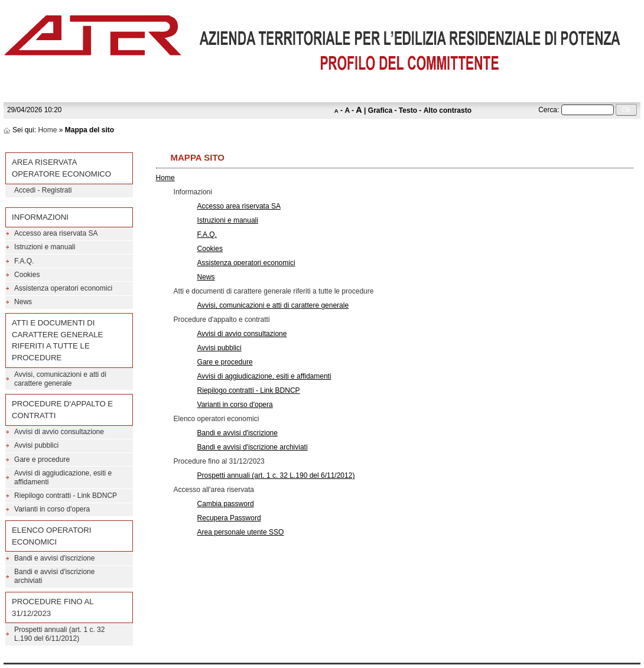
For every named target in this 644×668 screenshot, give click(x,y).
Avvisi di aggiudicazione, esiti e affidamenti (264, 376)
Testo (408, 110)
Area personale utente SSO (241, 532)
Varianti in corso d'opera (235, 405)
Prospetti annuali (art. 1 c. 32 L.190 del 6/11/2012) (276, 475)
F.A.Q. (207, 234)
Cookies (210, 249)
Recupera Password (229, 518)
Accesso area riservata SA (239, 206)
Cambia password (226, 504)
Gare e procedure (225, 362)
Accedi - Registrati (43, 190)
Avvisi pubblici (219, 348)
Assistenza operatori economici (246, 263)
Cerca (548, 110)
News (206, 277)
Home (47, 130)
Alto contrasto (448, 110)
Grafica (380, 110)
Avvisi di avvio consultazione (242, 334)
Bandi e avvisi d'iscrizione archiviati (253, 447)
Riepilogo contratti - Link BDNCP (249, 390)
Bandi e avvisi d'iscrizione (238, 433)
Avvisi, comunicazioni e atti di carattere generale (273, 305)
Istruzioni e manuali (228, 220)
